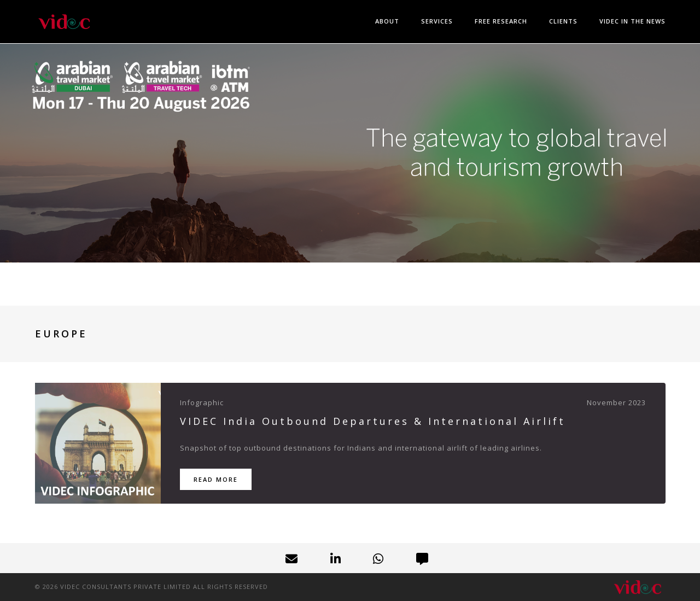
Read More (216, 479)
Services (437, 21)
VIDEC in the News (632, 21)
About (387, 21)
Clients (563, 21)
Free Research (501, 21)
